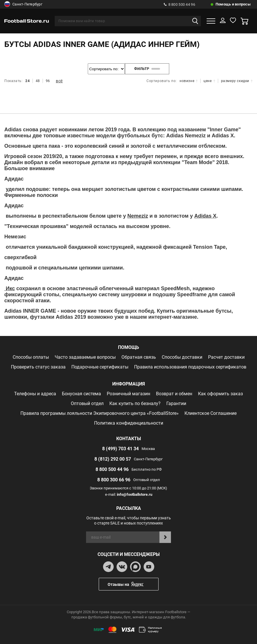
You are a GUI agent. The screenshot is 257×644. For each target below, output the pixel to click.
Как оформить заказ (220, 394)
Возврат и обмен (174, 394)
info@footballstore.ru (135, 494)
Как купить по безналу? (135, 403)
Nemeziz (138, 216)
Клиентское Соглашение (211, 413)
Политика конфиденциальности (129, 423)
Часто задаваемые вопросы (85, 357)
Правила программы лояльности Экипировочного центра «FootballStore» (100, 413)
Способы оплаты (31, 357)
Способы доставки (182, 357)
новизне (189, 81)
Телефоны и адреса (35, 394)
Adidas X (205, 216)
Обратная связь (139, 357)
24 (27, 81)
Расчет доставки (226, 357)
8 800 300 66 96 (114, 480)
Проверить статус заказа (38, 367)
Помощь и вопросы (233, 4)
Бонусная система (81, 394)
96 (48, 81)
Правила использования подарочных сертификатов (190, 367)
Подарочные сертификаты (100, 367)
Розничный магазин (128, 394)
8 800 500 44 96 (179, 4)
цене (209, 81)
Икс (10, 288)
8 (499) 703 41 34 (120, 449)
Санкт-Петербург (23, 4)
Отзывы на (133, 584)
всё (59, 81)
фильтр (147, 69)
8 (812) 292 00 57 (113, 459)
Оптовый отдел (87, 403)
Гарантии (176, 403)
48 (38, 81)
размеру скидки (237, 81)
